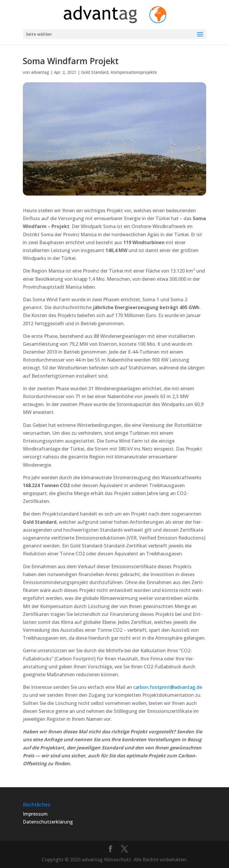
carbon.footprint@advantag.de (168, 687)
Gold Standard (95, 72)
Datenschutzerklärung (48, 822)
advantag (40, 72)
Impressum (35, 814)
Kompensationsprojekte (134, 72)
